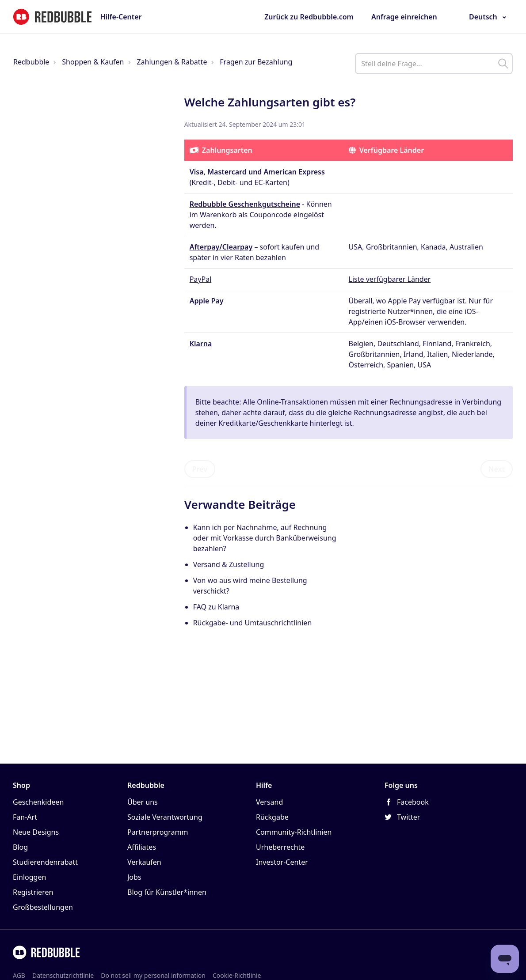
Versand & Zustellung (229, 564)
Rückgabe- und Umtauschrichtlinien (253, 623)
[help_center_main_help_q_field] (434, 64)
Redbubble (31, 62)
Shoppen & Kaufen (93, 62)
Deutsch (483, 17)
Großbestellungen (43, 907)
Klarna (201, 344)
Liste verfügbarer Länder (390, 279)
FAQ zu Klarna (216, 607)
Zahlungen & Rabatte (172, 62)
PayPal (201, 279)
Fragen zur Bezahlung (256, 62)
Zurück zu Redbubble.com (309, 17)
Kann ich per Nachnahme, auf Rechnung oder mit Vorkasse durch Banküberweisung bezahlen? (265, 538)
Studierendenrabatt (45, 862)
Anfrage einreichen (404, 17)
